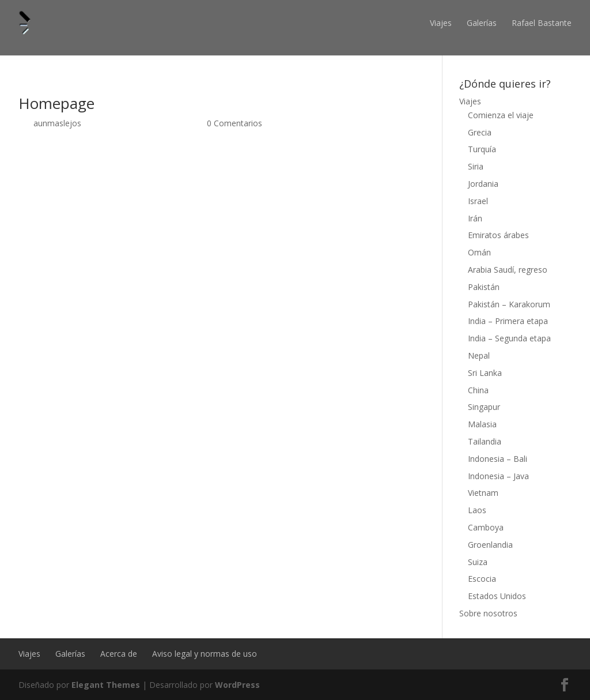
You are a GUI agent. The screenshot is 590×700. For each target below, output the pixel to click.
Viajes (441, 23)
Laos (477, 510)
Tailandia (485, 441)
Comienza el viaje (501, 115)
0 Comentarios (235, 123)
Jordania (483, 184)
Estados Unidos (497, 596)
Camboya (486, 527)
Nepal (479, 355)
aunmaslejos (57, 123)
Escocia (482, 579)
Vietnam (483, 493)
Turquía (482, 149)
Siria (476, 166)
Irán (475, 218)
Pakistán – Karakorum (509, 304)
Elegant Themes (106, 685)
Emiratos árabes (498, 235)
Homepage (56, 103)
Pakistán (484, 287)
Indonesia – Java (498, 476)
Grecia (480, 132)
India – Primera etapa (508, 321)
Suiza (478, 562)
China (478, 390)
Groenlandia (490, 545)
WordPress (237, 685)
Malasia (482, 424)
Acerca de (119, 654)
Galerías (482, 23)
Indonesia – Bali (498, 459)
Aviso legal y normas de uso (205, 654)
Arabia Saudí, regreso (508, 270)
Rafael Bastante (542, 23)
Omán (479, 252)
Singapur (484, 407)
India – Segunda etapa (509, 338)
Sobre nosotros (488, 613)
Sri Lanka (485, 373)
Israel (478, 201)
